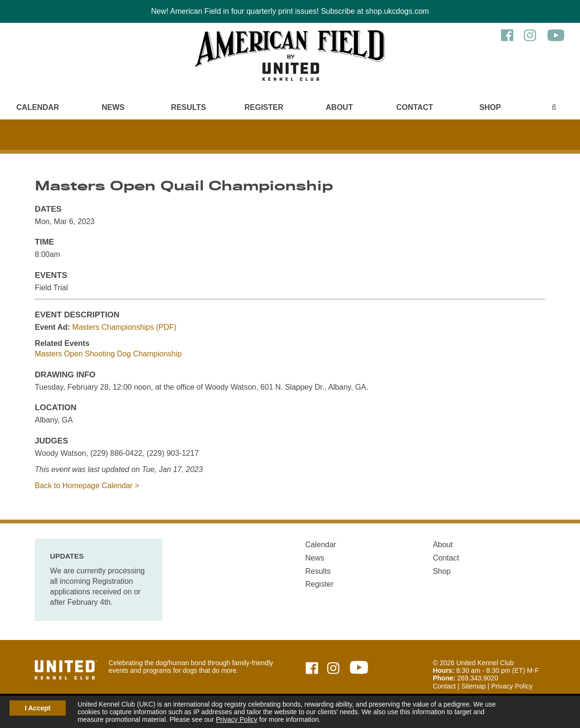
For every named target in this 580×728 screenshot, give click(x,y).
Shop (490, 107)
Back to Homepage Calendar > (87, 486)
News (113, 107)
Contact (415, 107)
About (339, 107)
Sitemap (474, 686)
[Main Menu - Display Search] (554, 107)
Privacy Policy (236, 719)
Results (188, 107)
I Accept (38, 708)
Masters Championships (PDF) (125, 327)
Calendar (38, 107)
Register (264, 107)
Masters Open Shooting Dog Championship (108, 354)
